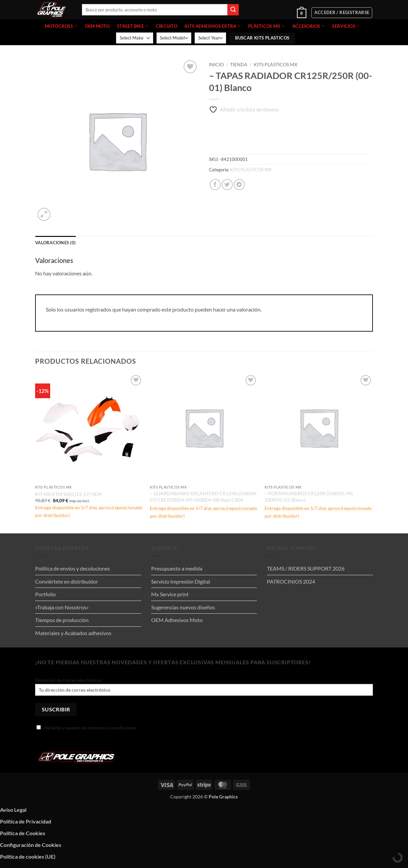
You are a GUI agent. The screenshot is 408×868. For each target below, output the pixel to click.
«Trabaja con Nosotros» (62, 607)
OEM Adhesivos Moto (177, 620)
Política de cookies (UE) (28, 856)
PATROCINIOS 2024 (291, 581)
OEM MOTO (97, 26)
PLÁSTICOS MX (267, 26)
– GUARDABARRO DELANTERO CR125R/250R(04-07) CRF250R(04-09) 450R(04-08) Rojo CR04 (204, 497)
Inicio (216, 65)
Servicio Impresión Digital (181, 581)
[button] (281, 13)
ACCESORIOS (309, 26)
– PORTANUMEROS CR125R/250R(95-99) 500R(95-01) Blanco (309, 497)
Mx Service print (170, 594)
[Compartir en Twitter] (227, 185)
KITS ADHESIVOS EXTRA (213, 26)
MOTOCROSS (61, 26)
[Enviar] (233, 10)
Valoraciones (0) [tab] (55, 243)
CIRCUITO (167, 26)
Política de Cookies (23, 833)
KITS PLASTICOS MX (276, 65)
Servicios (346, 26)
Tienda (239, 65)
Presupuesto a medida (177, 568)
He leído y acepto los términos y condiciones (86, 728)
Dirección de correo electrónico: (204, 686)
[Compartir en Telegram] (239, 185)
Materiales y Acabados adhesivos (73, 633)
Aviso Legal (13, 810)
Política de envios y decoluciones (73, 568)
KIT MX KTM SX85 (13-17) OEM (68, 494)
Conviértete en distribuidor (67, 581)
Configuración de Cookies (31, 845)
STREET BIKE (133, 26)
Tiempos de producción (62, 620)
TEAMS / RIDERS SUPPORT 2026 (306, 568)
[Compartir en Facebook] (215, 185)
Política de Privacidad (26, 821)
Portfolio (45, 594)
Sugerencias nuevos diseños (183, 607)
